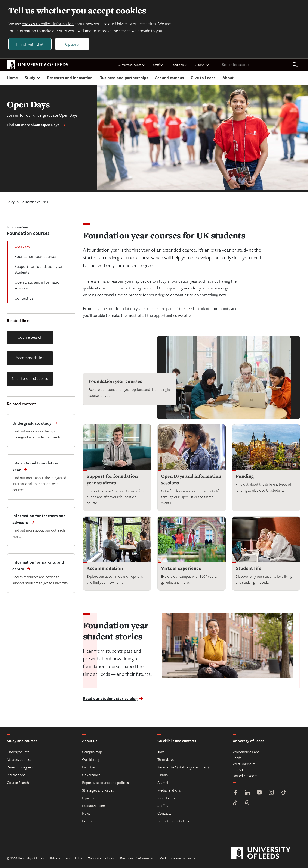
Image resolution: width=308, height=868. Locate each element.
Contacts (164, 814)
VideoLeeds (166, 798)
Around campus (170, 78)
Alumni (202, 65)
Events (87, 821)
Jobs (161, 752)
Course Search (30, 337)
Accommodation (30, 358)
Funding (245, 477)
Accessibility (74, 859)
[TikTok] (235, 804)
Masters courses (19, 760)
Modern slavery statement (177, 859)
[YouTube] (259, 793)
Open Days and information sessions (191, 480)
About (228, 78)
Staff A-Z (164, 806)
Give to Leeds (203, 78)
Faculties (179, 65)
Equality (88, 798)
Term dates (166, 760)
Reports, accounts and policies (105, 783)
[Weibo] (283, 793)
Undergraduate (18, 752)
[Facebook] (235, 793)
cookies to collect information (48, 24)
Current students (131, 65)
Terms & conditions (101, 859)
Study (33, 78)
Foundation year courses (115, 381)
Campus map (92, 752)
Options (72, 44)
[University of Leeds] (266, 853)
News (86, 814)
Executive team (94, 806)
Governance (91, 775)
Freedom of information (137, 859)
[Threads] (247, 804)
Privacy (55, 859)
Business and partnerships (124, 78)
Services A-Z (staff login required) (183, 767)
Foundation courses (34, 202)
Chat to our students (30, 378)
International (17, 775)
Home (12, 78)
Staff (158, 65)
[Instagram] (271, 793)
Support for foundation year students (112, 480)
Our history (91, 760)
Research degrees (20, 767)
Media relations (169, 791)
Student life (248, 569)
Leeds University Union (175, 821)
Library (163, 775)
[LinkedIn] (247, 793)
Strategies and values (98, 791)
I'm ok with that (30, 44)
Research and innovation (70, 78)
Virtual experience (181, 569)
